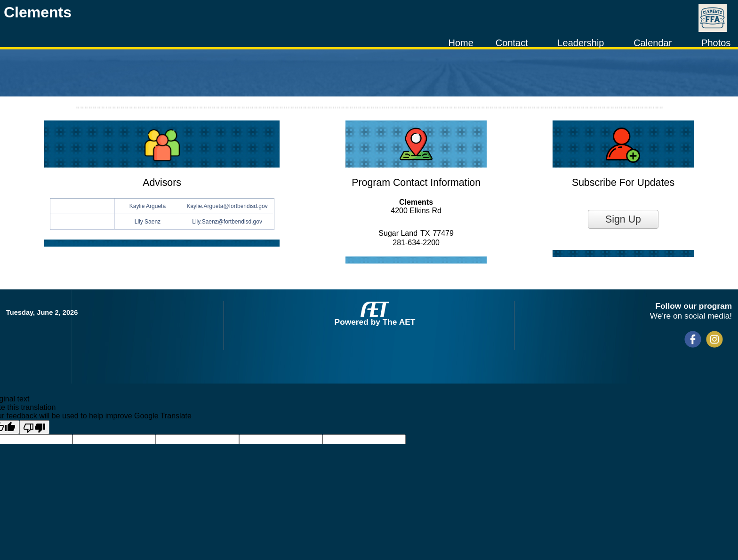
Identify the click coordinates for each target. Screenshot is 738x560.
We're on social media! (691, 316)
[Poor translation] (34, 427)
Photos (716, 43)
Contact (512, 43)
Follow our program (694, 306)
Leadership (581, 43)
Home (461, 43)
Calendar (653, 43)
